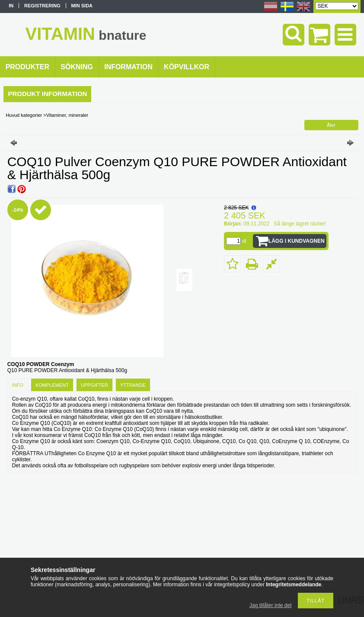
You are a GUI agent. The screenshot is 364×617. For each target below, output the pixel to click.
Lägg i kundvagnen (297, 241)
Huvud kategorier (24, 115)
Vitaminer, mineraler (67, 115)
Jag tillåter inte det (270, 605)
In (11, 6)
